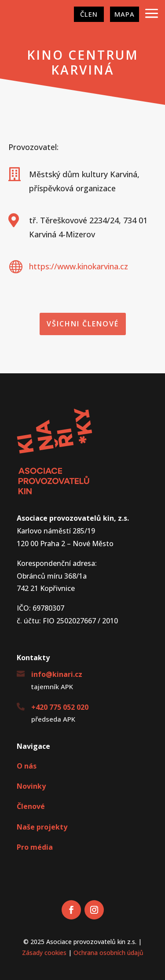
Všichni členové (83, 324)
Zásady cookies (44, 953)
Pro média (35, 847)
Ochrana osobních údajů (108, 953)
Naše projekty (42, 827)
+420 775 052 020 (60, 707)
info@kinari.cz (57, 674)
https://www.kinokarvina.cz (79, 266)
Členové (31, 806)
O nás (27, 766)
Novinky (31, 786)
